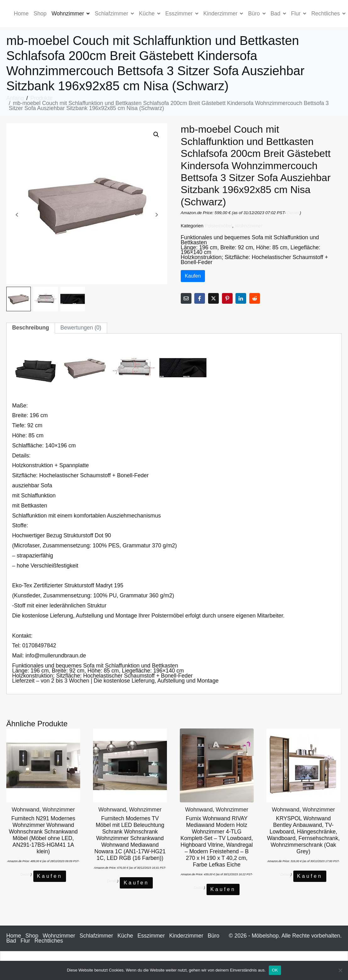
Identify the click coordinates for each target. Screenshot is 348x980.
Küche (150, 14)
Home (21, 14)
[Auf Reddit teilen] (255, 298)
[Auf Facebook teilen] (200, 298)
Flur (299, 14)
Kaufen (193, 276)
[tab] (31, 328)
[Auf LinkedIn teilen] (241, 298)
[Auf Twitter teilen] (213, 298)
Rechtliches (49, 941)
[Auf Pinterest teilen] (227, 298)
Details (293, 213)
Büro (257, 14)
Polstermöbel (218, 226)
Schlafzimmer (114, 14)
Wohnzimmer (71, 14)
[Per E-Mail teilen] (186, 298)
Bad (278, 14)
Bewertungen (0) (81, 328)
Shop (40, 14)
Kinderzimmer (223, 14)
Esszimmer (182, 14)
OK (275, 970)
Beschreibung (31, 328)
